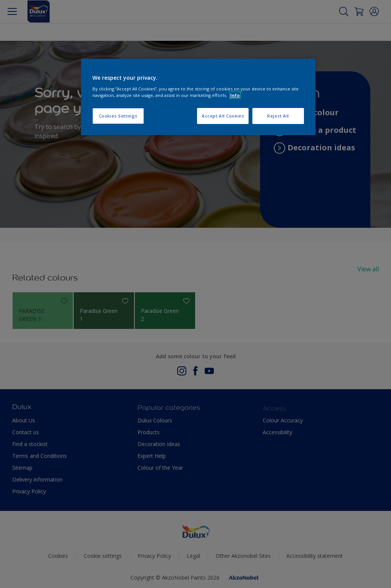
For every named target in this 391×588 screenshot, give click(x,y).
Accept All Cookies (223, 116)
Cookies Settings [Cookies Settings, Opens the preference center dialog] (118, 116)
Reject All (278, 116)
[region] (198, 97)
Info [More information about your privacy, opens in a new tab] (235, 95)
